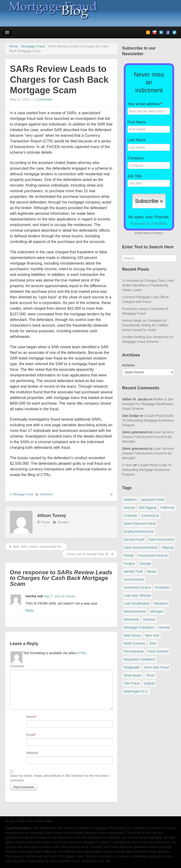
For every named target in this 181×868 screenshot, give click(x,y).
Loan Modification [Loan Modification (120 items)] (137, 603)
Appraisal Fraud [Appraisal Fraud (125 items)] (153, 500)
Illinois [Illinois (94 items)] (152, 571)
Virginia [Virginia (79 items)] (149, 683)
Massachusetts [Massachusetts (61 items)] (135, 611)
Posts (46, 522)
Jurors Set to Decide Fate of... (90, 554)
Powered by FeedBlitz (149, 224)
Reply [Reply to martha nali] (29, 610)
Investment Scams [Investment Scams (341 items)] (137, 587)
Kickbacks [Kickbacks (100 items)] (162, 587)
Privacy (158, 233)
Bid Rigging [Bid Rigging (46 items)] (148, 508)
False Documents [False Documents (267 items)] (161, 540)
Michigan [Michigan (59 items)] (156, 611)
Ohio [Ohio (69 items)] (153, 643)
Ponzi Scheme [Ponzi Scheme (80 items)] (158, 651)
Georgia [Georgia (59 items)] (145, 563)
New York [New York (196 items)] (152, 635)
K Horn (127, 465)
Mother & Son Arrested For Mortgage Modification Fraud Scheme (148, 404)
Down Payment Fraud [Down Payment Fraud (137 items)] (140, 524)
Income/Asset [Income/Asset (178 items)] (134, 579)
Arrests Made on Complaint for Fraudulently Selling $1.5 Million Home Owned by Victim (145, 325)
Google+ (64, 522)
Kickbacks (46, 494)
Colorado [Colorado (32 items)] (130, 516)
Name (31, 717)
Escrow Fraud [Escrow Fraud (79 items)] (134, 540)
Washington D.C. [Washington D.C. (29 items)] (136, 691)
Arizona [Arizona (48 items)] (129, 508)
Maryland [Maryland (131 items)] (161, 603)
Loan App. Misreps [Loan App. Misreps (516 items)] (137, 595)
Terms (146, 233)
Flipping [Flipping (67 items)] (167, 547)
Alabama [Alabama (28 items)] (130, 500)
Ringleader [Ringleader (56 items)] (132, 667)
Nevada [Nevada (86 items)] (164, 627)
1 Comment (44, 99)
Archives (128, 365)
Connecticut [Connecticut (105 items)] (150, 516)
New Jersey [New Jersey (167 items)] (132, 635)
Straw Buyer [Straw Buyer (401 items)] (133, 675)
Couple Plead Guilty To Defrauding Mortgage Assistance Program (148, 420)
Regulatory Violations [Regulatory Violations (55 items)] (139, 659)
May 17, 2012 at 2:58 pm (60, 596)
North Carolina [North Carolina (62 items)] (134, 643)
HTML (82, 653)
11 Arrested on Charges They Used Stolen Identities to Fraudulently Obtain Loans (148, 285)
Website (32, 753)
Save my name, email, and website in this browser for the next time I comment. (60, 778)
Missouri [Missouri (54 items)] (149, 619)
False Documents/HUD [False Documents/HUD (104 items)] (141, 547)
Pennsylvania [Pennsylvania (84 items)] (134, 651)
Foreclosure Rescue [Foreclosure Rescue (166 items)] (153, 555)
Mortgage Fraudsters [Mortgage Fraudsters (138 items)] (139, 627)
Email (31, 735)
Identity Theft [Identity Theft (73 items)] (133, 571)
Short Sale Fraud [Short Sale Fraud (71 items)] (156, 667)
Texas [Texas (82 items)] (150, 675)
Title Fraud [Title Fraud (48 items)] (132, 683)
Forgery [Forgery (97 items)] (129, 563)
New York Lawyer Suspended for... (36, 547)
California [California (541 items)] (167, 508)
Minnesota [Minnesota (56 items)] (131, 619)
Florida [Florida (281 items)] (129, 555)
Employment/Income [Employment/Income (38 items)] (139, 532)
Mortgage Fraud (23, 494)
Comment (17, 666)
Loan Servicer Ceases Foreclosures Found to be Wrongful (148, 437)
